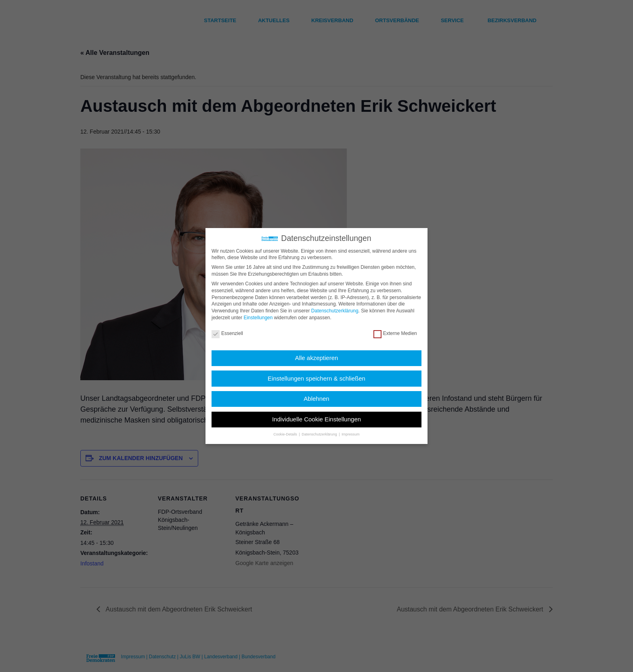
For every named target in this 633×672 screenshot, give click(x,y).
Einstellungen (258, 318)
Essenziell (227, 334)
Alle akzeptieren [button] (317, 358)
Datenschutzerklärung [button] (320, 434)
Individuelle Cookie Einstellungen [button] (316, 419)
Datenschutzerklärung (335, 311)
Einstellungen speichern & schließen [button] (316, 378)
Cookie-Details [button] (286, 434)
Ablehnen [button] (316, 399)
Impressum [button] (351, 434)
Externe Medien (395, 334)
